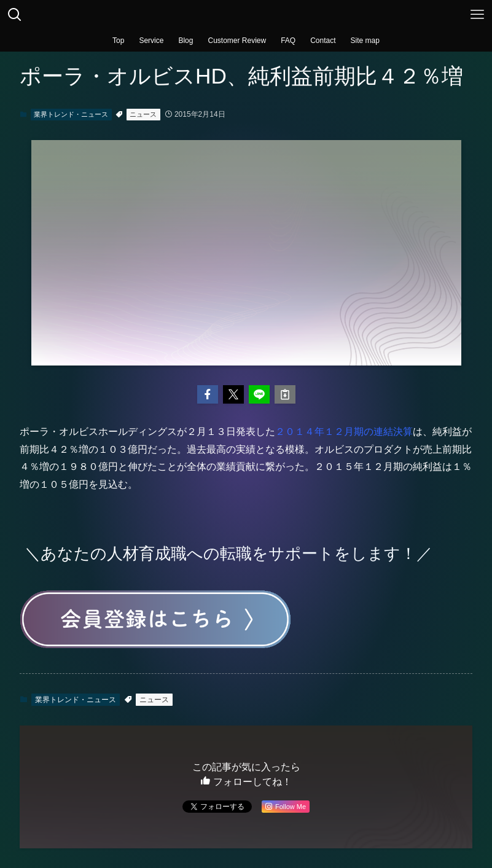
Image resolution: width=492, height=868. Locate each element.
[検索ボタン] (15, 15)
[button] (208, 394)
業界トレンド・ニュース (71, 114)
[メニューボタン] (477, 15)
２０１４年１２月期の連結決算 (344, 432)
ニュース (143, 114)
